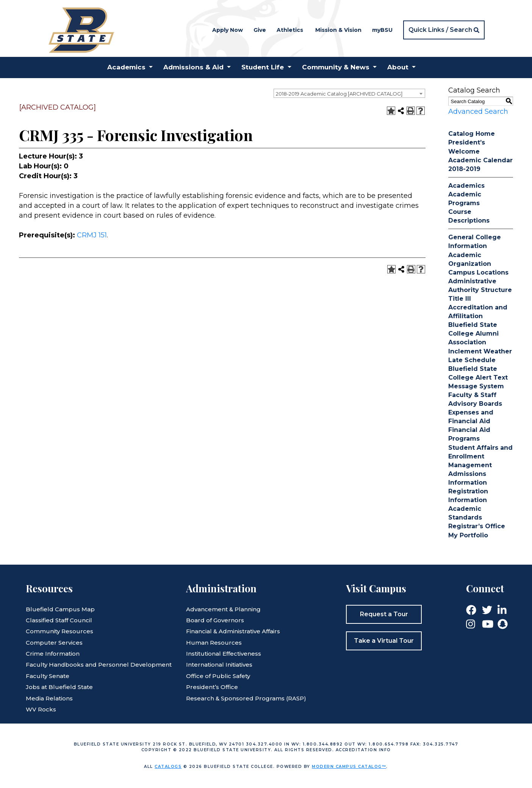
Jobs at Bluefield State (59, 687)
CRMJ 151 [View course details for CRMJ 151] (92, 235)
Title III (460, 299)
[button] (444, 30)
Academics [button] (126, 67)
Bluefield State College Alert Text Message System (478, 378)
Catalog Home (472, 134)
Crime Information (53, 654)
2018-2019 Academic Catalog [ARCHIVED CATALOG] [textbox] (339, 94)
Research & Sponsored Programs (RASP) (246, 698)
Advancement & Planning (223, 609)
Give (260, 30)
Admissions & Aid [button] (193, 67)
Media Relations (49, 698)
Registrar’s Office (477, 526)
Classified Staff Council (59, 620)
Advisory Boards (475, 404)
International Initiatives (219, 665)
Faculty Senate (48, 676)
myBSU (382, 30)
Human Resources (214, 643)
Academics (466, 186)
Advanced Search (478, 111)
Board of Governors (215, 620)
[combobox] (349, 93)
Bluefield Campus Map (60, 609)
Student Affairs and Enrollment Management (480, 456)
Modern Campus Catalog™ (349, 767)
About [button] (398, 67)
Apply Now (228, 30)
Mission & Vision (338, 30)
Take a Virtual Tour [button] (384, 641)
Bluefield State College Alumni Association (473, 334)
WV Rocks (41, 709)
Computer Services (54, 643)
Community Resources (59, 631)
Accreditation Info (363, 750)
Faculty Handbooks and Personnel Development (99, 665)
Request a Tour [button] (384, 614)
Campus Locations (478, 272)
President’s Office (212, 687)
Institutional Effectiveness (224, 654)
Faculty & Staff (472, 395)
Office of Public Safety (218, 676)
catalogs (168, 767)
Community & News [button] (336, 67)
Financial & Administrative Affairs (233, 631)
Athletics (290, 30)
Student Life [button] (263, 67)
